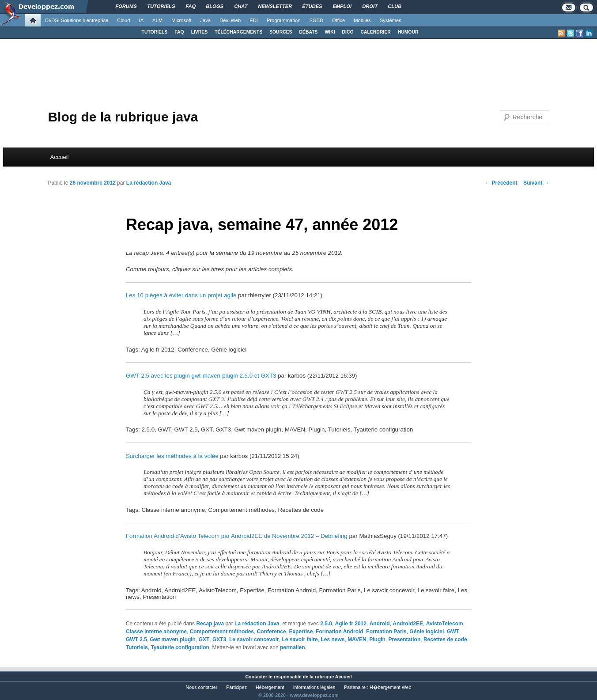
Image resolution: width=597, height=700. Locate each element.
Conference (272, 632)
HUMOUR (408, 32)
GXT (204, 639)
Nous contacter (202, 687)
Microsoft (181, 20)
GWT (453, 632)
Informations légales (314, 687)
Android (380, 624)
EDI (254, 20)
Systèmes (391, 20)
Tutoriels (137, 647)
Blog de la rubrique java (123, 117)
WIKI (330, 32)
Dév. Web (230, 20)
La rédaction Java (149, 183)
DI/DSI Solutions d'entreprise (77, 20)
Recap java (210, 624)
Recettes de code (445, 639)
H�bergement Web (390, 687)
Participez (236, 687)
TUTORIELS (155, 32)
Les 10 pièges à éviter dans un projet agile (181, 295)
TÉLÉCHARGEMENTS (238, 32)
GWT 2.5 (136, 639)
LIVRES (200, 32)
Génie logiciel (427, 632)
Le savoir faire (300, 639)
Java (206, 20)
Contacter (256, 677)
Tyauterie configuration (180, 647)
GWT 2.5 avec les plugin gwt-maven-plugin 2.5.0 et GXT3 (201, 376)
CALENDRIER (376, 32)
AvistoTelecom (445, 624)
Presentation (405, 639)
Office (338, 20)
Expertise (301, 632)
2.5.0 (326, 624)
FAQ (179, 32)
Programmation (283, 20)
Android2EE (408, 624)
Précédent (501, 183)
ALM (157, 20)
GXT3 (219, 639)
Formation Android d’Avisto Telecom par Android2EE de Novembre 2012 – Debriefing (237, 536)
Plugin (377, 639)
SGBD (316, 20)
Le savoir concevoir (254, 639)
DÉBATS (309, 32)
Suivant (536, 183)
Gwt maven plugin (173, 639)
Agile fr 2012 (351, 624)
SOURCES (281, 32)
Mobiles (362, 20)
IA (142, 20)
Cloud (123, 20)
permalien (293, 647)
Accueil (60, 157)
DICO (348, 32)
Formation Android (340, 632)
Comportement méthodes (222, 632)
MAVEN (357, 639)
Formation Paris (386, 632)
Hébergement (270, 687)
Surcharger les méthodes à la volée (172, 456)
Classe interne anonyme (156, 632)
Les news (333, 639)
